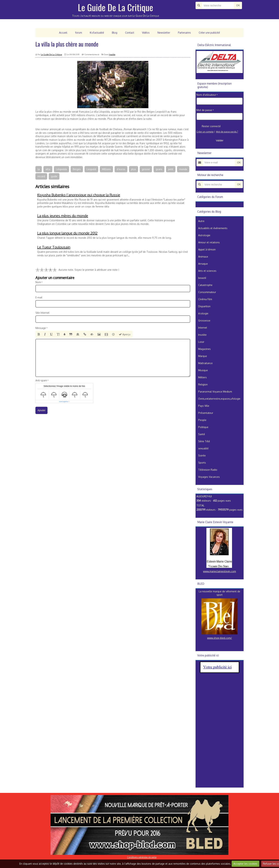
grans (159, 169)
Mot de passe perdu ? (227, 132)
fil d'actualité (97, 33)
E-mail (39, 297)
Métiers (202, 377)
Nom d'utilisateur (206, 95)
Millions (106, 169)
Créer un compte (205, 132)
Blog (115, 33)
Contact (130, 33)
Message (41, 328)
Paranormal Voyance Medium (215, 392)
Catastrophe (205, 285)
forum (78, 33)
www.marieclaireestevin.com (219, 571)
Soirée (202, 455)
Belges (77, 169)
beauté (202, 278)
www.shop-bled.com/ (220, 638)
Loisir (201, 342)
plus (134, 169)
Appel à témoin (207, 249)
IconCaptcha (64, 402)
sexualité (203, 448)
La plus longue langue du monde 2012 (67, 233)
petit (171, 169)
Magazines (204, 349)
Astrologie (204, 235)
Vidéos (146, 33)
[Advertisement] (220, 733)
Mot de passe (204, 110)
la (39, 169)
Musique (203, 370)
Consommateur (207, 292)
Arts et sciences (207, 271)
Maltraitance (205, 363)
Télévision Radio (208, 470)
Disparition (204, 306)
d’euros (121, 169)
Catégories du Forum (210, 197)
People (202, 420)
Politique (203, 427)
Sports (202, 463)
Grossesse (204, 321)
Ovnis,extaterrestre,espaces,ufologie (219, 399)
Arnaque (203, 264)
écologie (203, 313)
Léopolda (61, 169)
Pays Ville (204, 406)
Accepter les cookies (245, 864)
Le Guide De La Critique (116, 7)
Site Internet (42, 313)
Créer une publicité (210, 33)
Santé (202, 434)
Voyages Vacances (209, 477)
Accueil (63, 33)
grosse (146, 169)
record (41, 176)
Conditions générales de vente (142, 857)
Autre (201, 221)
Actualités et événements (213, 228)
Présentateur (206, 413)
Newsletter (164, 33)
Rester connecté (209, 126)
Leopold (91, 169)
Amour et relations (209, 242)
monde (183, 169)
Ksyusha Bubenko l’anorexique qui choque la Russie (79, 195)
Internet (203, 328)
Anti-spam (41, 380)
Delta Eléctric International (214, 45)
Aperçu (125, 334)
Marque (203, 356)
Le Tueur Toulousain (54, 247)
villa (48, 169)
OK (238, 5)
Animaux (203, 257)
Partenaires (185, 33)
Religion (203, 384)
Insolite (112, 55)
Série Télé (204, 441)
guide (54, 176)
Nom (38, 282)
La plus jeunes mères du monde (63, 216)
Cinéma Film (205, 299)
